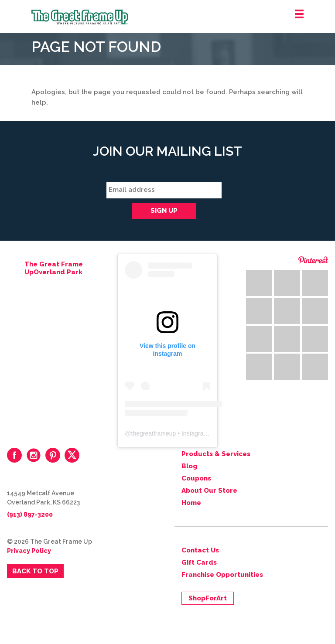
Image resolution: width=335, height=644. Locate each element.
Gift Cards (199, 562)
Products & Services (216, 454)
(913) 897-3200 (30, 515)
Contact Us (200, 550)
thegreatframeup (154, 433)
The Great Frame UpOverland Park (54, 268)
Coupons (196, 478)
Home (191, 503)
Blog (189, 466)
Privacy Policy (29, 551)
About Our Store (209, 491)
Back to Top (35, 571)
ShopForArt (208, 598)
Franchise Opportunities (222, 575)
